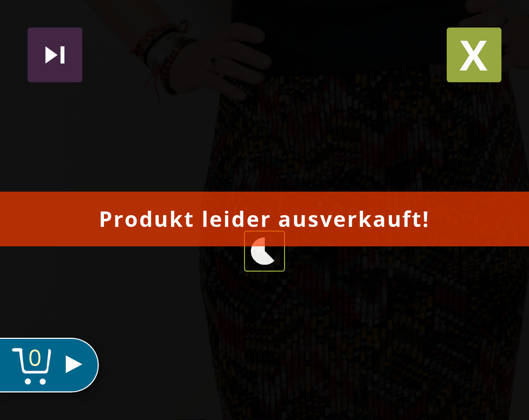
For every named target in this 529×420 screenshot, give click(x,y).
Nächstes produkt (55, 55)
